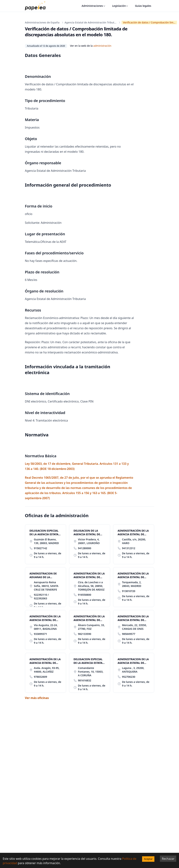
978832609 (41, 677)
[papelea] (37, 6)
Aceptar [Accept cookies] (148, 859)
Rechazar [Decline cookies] (168, 859)
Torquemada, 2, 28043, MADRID (132, 584)
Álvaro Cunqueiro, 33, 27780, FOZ (91, 627)
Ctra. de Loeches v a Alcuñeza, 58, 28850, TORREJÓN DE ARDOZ (91, 586)
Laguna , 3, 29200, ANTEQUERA (133, 670)
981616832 (85, 680)
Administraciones (94, 6)
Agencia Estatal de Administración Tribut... (91, 22)
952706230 (129, 677)
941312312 (129, 548)
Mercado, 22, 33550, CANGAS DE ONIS (134, 627)
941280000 (85, 548)
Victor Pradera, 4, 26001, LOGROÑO (89, 541)
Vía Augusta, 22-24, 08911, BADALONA (46, 627)
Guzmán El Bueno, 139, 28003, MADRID (46, 541)
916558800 (85, 595)
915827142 (41, 548)
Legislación (120, 6)
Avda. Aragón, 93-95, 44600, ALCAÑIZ (47, 670)
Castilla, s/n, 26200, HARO (134, 541)
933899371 (41, 634)
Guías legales (143, 6)
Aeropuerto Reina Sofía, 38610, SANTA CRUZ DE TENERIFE (46, 586)
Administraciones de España (42, 22)
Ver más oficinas (37, 698)
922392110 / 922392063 (41, 597)
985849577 (129, 634)
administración (102, 46)
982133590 (85, 634)
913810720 (129, 591)
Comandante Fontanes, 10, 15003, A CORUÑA (91, 672)
